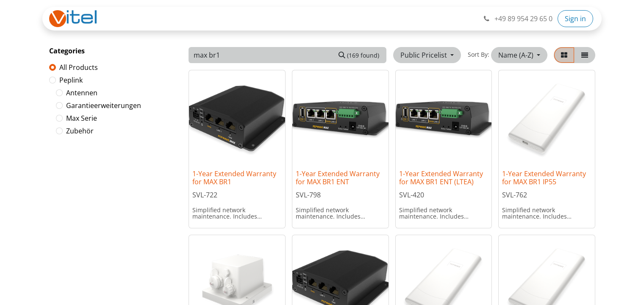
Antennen (82, 93)
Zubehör (80, 131)
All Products (79, 67)
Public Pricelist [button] (425, 55)
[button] (519, 55)
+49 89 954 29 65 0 (517, 19)
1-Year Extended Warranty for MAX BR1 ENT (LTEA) (441, 178)
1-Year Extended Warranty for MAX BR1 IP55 (544, 178)
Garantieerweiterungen (104, 105)
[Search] (359, 55)
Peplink (71, 80)
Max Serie (82, 118)
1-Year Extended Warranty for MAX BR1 (234, 178)
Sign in (575, 19)
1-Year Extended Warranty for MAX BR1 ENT (338, 178)
